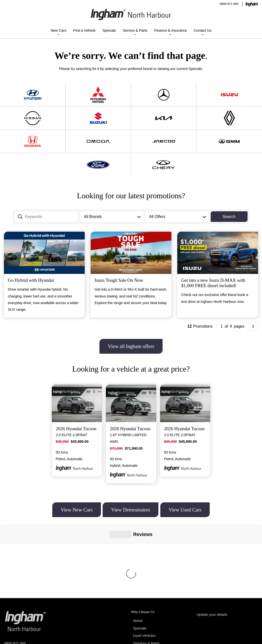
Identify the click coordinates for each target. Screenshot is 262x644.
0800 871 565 (229, 4)
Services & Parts (146, 570)
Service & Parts (135, 30)
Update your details (212, 541)
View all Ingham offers (131, 346)
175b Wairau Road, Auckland (31, 605)
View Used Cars (185, 510)
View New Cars (77, 510)
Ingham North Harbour (34, 637)
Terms (253, 637)
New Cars (58, 30)
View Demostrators (131, 510)
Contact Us (203, 30)
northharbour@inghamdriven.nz (29, 579)
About (138, 547)
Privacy (240, 637)
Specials (109, 30)
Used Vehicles (144, 562)
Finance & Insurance (171, 30)
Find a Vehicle (84, 30)
